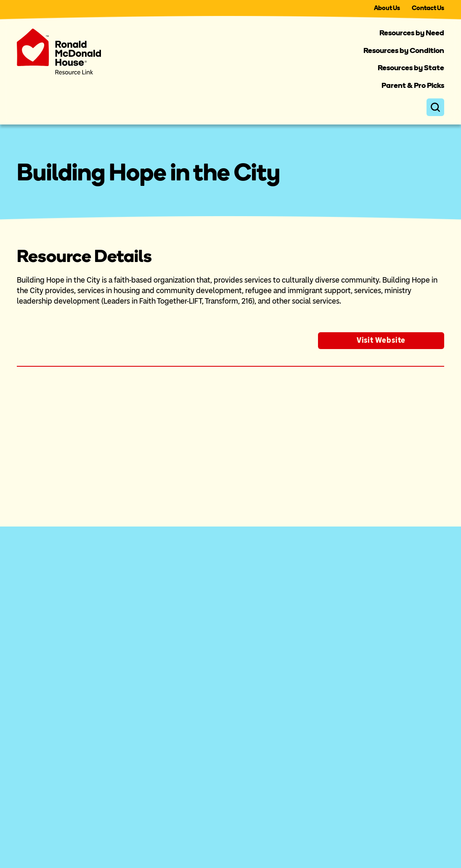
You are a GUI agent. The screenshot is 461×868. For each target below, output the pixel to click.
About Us (387, 8)
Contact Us (428, 8)
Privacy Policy (389, 839)
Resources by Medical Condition (189, 679)
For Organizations (47, 679)
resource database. (99, 496)
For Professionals (46, 698)
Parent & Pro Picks (413, 85)
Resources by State (411, 68)
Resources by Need (412, 33)
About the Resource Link (59, 660)
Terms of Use (428, 839)
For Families (38, 717)
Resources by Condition (404, 50)
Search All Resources (171, 736)
